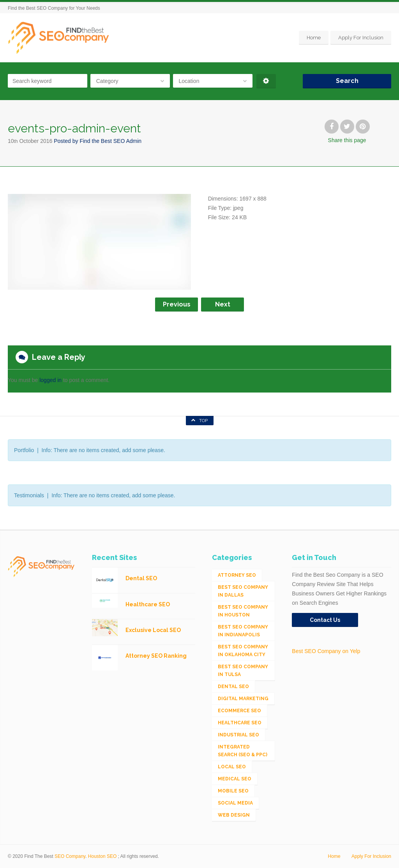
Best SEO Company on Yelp (326, 651)
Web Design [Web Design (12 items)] (234, 815)
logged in (50, 380)
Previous (177, 304)
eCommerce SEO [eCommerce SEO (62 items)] (239, 711)
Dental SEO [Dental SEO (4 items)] (233, 687)
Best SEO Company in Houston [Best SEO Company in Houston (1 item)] (243, 611)
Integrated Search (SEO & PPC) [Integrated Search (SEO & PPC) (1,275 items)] (243, 751)
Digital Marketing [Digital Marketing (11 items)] (243, 699)
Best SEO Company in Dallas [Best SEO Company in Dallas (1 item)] (243, 591)
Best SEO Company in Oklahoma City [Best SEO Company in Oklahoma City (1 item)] (243, 651)
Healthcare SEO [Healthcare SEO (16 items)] (240, 723)
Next (223, 304)
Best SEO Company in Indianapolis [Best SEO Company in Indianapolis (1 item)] (243, 631)
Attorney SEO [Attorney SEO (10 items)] (237, 575)
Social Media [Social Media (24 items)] (235, 803)
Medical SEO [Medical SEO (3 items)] (235, 779)
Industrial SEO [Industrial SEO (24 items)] (238, 735)
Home (314, 38)
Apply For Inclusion (361, 38)
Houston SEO (102, 856)
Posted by (98, 141)
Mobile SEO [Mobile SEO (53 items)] (233, 791)
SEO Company (70, 856)
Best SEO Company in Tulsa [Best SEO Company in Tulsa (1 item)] (243, 671)
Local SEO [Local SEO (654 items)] (232, 767)
